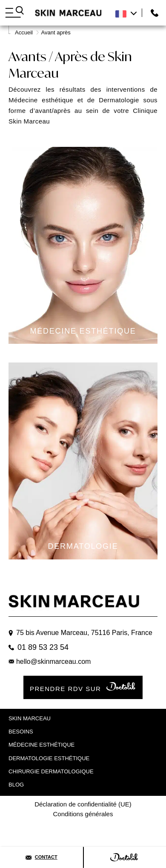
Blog (16, 785)
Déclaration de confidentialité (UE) (83, 804)
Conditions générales (83, 814)
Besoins (21, 732)
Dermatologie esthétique (49, 758)
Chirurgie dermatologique (51, 771)
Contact (41, 857)
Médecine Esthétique (41, 745)
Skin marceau (30, 718)
